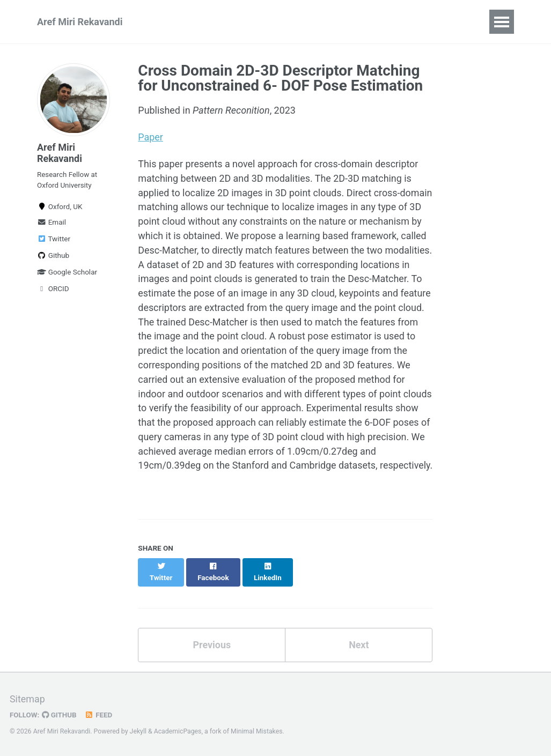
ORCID (53, 290)
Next (359, 652)
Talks (245, 22)
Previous (212, 652)
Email (52, 223)
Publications (188, 22)
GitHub (60, 715)
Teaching (295, 22)
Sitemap (27, 699)
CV (340, 22)
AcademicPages (178, 731)
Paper (150, 138)
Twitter (54, 240)
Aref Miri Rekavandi (80, 22)
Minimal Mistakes (257, 731)
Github (53, 256)
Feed (99, 715)
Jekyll (138, 731)
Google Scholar (67, 273)
